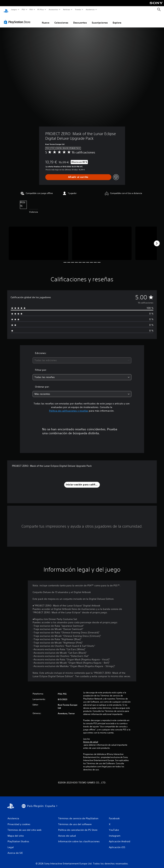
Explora (117, 19)
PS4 (31, 9)
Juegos (14, 9)
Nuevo (46, 19)
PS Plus (41, 9)
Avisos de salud (91, 739)
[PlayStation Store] (18, 19)
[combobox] (82, 357)
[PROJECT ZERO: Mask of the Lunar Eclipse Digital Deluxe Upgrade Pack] (39, 240)
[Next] (157, 240)
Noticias (67, 9)
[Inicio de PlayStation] (6, 10)
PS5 (23, 9)
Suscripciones (100, 19)
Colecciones (61, 19)
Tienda (78, 9)
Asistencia (90, 9)
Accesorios (53, 9)
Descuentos (80, 19)
